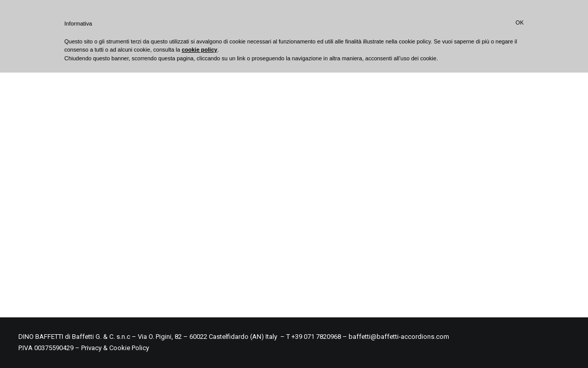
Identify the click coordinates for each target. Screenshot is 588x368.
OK (520, 22)
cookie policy (200, 50)
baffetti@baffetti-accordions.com (399, 337)
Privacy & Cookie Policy (115, 348)
